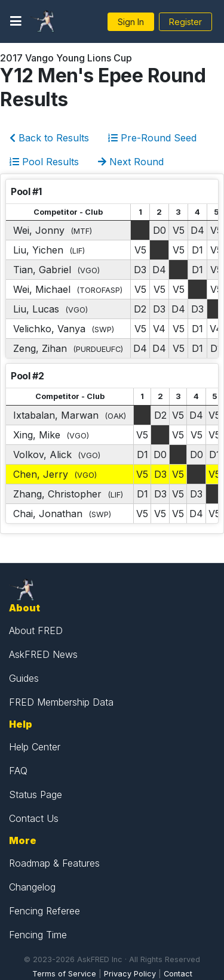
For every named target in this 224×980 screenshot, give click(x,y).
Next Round (131, 162)
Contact (178, 974)
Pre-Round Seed (152, 138)
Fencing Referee (45, 911)
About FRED (36, 630)
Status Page (36, 794)
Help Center (35, 747)
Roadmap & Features (54, 863)
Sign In (131, 22)
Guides (24, 678)
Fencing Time (38, 935)
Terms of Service (64, 974)
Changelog (32, 887)
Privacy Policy (130, 974)
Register (185, 22)
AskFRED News (43, 654)
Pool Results (44, 162)
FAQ (18, 771)
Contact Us (34, 818)
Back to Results (49, 138)
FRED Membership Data (61, 702)
